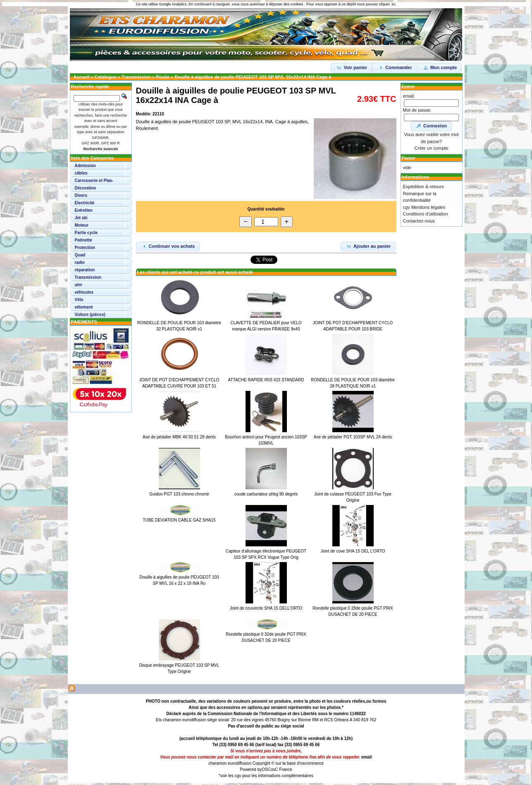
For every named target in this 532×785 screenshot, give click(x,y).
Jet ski (81, 218)
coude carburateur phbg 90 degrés (266, 494)
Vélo (79, 300)
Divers (81, 195)
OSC (266, 769)
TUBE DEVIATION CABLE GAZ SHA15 (179, 520)
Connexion (431, 126)
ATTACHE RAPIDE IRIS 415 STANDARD (266, 380)
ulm (79, 285)
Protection (85, 248)
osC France (282, 769)
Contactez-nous (419, 221)
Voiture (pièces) (90, 315)
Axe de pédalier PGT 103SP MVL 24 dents (353, 437)
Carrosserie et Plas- (94, 181)
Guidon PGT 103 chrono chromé (179, 494)
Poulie (163, 77)
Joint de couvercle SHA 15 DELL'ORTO (266, 608)
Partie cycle (86, 233)
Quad (80, 255)
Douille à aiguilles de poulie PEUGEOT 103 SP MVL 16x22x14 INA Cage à (253, 77)
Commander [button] (395, 67)
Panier (409, 158)
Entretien (84, 210)
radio (80, 262)
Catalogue (106, 77)
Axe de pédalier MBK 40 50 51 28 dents (179, 437)
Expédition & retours (423, 187)
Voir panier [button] (351, 67)
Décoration (86, 188)
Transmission (136, 77)
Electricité (85, 203)
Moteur (82, 225)
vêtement (84, 307)
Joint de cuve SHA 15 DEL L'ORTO (353, 551)
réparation (85, 270)
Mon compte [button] (440, 67)
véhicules (84, 292)
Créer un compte (432, 148)
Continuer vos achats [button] (168, 246)
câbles (81, 173)
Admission (85, 166)
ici (393, 4)
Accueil (81, 77)
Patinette (83, 240)
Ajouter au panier (368, 246)
